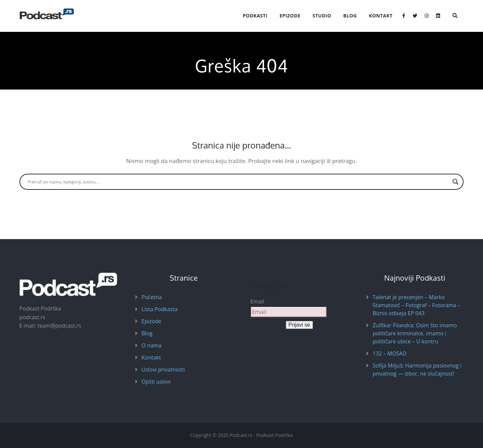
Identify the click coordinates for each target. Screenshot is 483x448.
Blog (350, 16)
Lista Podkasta (159, 309)
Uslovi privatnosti (163, 370)
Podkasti (255, 16)
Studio (322, 16)
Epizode (290, 16)
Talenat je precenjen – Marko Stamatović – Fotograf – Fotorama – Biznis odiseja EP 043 (417, 305)
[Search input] (239, 182)
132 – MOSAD (390, 353)
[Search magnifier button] (455, 182)
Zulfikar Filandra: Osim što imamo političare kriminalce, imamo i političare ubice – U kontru (415, 333)
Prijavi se (299, 325)
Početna (152, 297)
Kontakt (381, 16)
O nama (151, 345)
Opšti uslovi (156, 382)
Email (257, 301)
